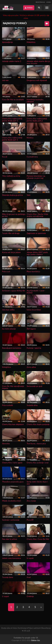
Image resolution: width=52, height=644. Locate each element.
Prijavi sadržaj (34, 628)
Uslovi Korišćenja (19, 628)
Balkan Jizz (36, 640)
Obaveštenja (46, 628)
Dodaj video (6, 628)
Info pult (27, 631)
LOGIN (48, 2)
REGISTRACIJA (40, 2)
